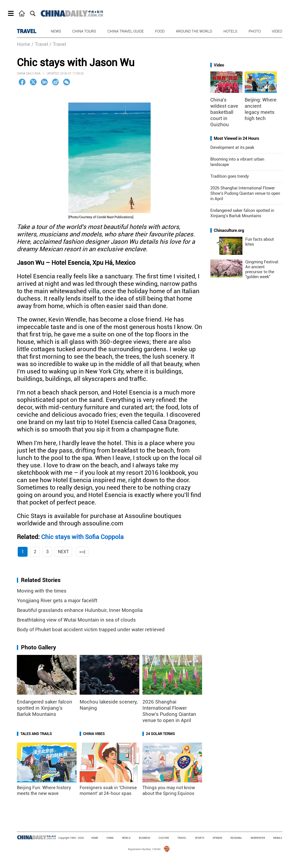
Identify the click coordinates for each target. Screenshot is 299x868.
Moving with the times (42, 591)
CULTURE (164, 838)
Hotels (230, 31)
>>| (82, 552)
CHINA (110, 838)
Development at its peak (232, 147)
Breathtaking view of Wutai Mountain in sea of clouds (76, 620)
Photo (255, 31)
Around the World (194, 31)
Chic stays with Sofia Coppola (82, 537)
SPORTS (200, 838)
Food (160, 31)
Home (24, 44)
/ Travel (40, 44)
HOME (95, 838)
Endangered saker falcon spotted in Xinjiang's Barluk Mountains (45, 708)
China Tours (84, 31)
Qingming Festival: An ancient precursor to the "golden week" (262, 269)
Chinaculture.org (229, 230)
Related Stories (41, 580)
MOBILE (278, 838)
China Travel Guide (126, 31)
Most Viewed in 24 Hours (236, 138)
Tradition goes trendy (230, 176)
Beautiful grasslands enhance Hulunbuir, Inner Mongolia (80, 610)
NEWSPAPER (258, 838)
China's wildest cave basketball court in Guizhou (224, 112)
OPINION (217, 838)
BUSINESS (145, 838)
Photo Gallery (38, 647)
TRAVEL (27, 31)
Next (63, 552)
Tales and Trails (36, 734)
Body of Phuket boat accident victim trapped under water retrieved (91, 630)
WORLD (126, 838)
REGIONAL (236, 838)
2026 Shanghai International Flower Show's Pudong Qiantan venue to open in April (245, 193)
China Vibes (94, 734)
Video (277, 31)
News (56, 31)
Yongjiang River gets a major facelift (57, 601)
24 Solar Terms (160, 734)
